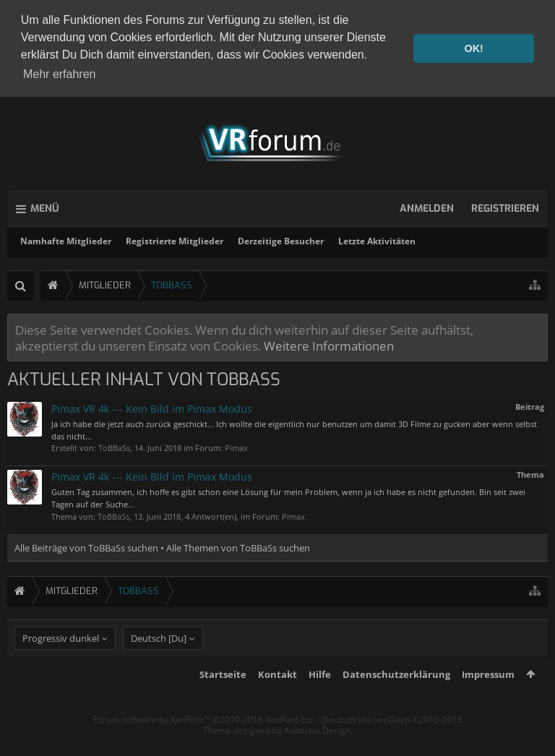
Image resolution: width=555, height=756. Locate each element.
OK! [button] (473, 48)
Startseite (223, 700)
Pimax (236, 448)
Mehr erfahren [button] (60, 74)
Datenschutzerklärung (396, 700)
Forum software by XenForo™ (204, 746)
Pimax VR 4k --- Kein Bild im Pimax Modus (152, 409)
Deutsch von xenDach (392, 746)
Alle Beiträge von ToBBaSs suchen (86, 548)
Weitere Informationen (329, 345)
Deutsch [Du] (159, 664)
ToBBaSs (114, 448)
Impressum (488, 700)
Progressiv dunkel (61, 664)
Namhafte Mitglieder (66, 241)
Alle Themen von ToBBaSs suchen (238, 548)
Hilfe (320, 700)
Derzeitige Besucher (281, 241)
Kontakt (277, 700)
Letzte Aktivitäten (377, 241)
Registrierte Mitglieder (175, 241)
